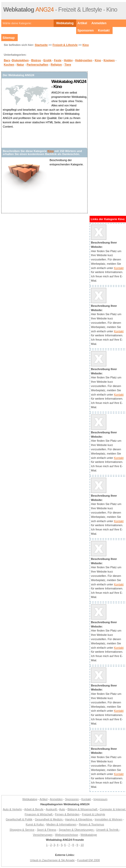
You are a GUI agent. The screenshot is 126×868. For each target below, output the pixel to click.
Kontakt (104, 31)
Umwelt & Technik (108, 830)
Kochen (9, 65)
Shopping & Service (22, 830)
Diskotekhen (20, 60)
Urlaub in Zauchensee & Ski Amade (52, 860)
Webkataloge (89, 835)
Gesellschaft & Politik (19, 819)
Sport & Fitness (47, 830)
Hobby (68, 60)
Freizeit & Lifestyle (65, 45)
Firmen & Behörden (67, 814)
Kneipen (109, 60)
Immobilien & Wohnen (108, 819)
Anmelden (99, 23)
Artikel (82, 23)
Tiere (68, 65)
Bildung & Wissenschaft (83, 809)
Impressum (100, 799)
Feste (58, 60)
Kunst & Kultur (35, 824)
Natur (20, 65)
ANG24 (28, 10)
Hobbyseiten (84, 60)
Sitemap (9, 38)
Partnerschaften (37, 65)
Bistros (36, 60)
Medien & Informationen (61, 824)
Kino (86, 45)
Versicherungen (43, 835)
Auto (62, 809)
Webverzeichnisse (67, 835)
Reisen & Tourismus (91, 824)
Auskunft (52, 809)
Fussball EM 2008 (89, 860)
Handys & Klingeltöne (79, 819)
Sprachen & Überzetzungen (77, 830)
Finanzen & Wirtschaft (39, 814)
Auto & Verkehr (12, 809)
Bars (7, 60)
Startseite (41, 45)
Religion (56, 65)
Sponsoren (86, 31)
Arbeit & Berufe (34, 809)
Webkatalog (65, 23)
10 (82, 845)
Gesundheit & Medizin (49, 819)
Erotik (48, 60)
